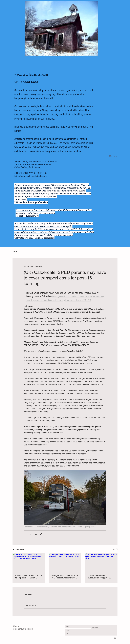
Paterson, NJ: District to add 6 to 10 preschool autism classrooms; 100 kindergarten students (29, 577)
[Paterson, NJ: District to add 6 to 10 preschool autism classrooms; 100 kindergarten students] (29, 562)
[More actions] (105, 266)
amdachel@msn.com (23, 629)
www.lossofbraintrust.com (31, 75)
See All (115, 549)
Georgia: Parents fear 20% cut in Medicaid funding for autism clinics (65, 577)
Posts (15, 251)
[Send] (114, 638)
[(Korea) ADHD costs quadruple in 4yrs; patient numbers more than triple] (101, 562)
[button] (95, 251)
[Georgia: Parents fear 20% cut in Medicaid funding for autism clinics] (65, 562)
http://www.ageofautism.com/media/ (33, 164)
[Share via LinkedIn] (36, 534)
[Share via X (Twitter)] (30, 534)
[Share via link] (41, 534)
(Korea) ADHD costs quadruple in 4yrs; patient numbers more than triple (99, 577)
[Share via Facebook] (25, 534)
